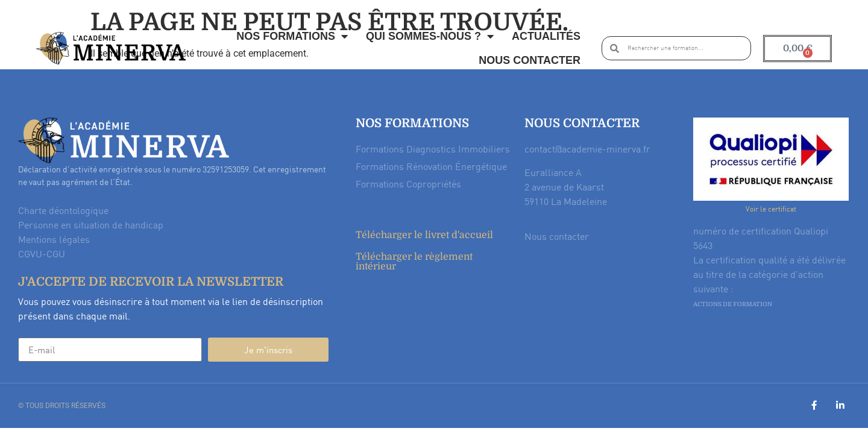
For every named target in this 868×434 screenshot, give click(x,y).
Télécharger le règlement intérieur (414, 262)
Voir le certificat (771, 209)
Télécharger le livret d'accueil (424, 235)
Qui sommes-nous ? (430, 36)
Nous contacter (530, 60)
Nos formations (292, 36)
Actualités (546, 36)
